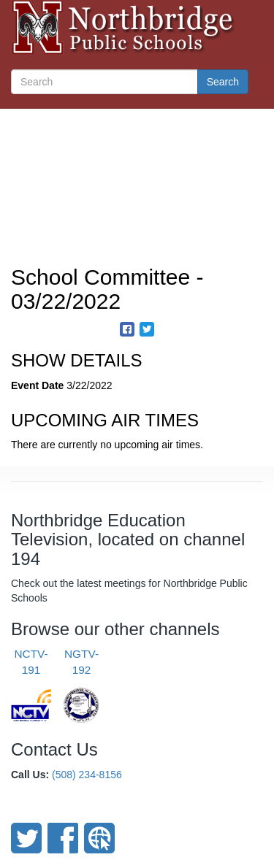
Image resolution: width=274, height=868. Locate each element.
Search (223, 82)
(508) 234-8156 (87, 775)
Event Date (37, 385)
